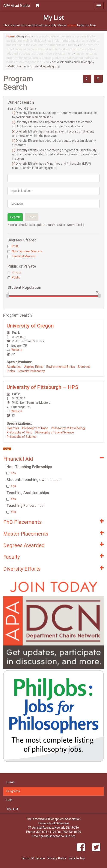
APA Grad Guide (17, 5)
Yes (11, 473)
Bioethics (84, 367)
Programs (13, 791)
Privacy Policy (57, 858)
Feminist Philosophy (31, 371)
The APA (12, 809)
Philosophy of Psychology (68, 428)
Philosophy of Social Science (55, 432)
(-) (14, 113)
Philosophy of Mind (20, 432)
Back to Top (77, 858)
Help (9, 800)
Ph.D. (13, 246)
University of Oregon (30, 326)
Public (14, 277)
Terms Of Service (33, 858)
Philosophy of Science (22, 437)
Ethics (11, 371)
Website (17, 350)
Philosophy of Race (35, 428)
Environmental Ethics (61, 367)
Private (14, 272)
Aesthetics (14, 367)
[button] (53, 6)
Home (11, 36)
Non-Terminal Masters (25, 251)
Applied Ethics (34, 367)
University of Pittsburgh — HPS (42, 387)
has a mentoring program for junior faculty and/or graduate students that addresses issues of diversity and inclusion (52, 58)
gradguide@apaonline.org (58, 836)
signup (72, 25)
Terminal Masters (22, 256)
